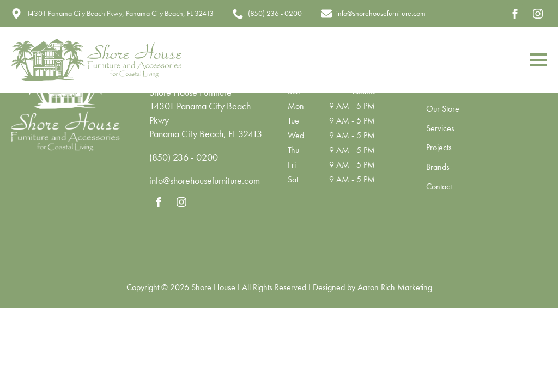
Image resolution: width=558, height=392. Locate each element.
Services (440, 129)
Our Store (443, 109)
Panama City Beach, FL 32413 (206, 134)
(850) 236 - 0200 (184, 157)
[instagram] (538, 14)
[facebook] (515, 14)
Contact (439, 187)
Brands (438, 168)
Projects (439, 148)
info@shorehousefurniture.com (205, 180)
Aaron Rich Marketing (395, 287)
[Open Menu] (538, 60)
